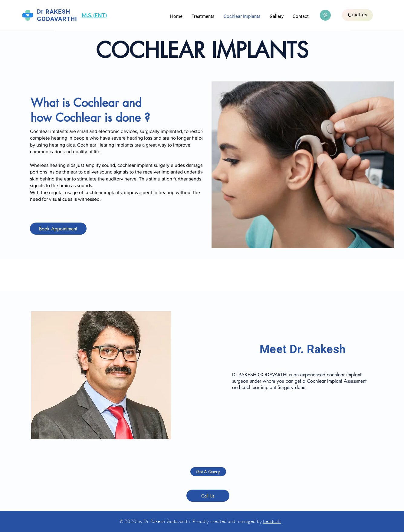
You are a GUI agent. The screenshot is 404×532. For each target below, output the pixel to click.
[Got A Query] (208, 472)
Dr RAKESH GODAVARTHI (260, 375)
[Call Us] (357, 15)
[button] (203, 16)
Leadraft (272, 521)
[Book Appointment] (58, 229)
